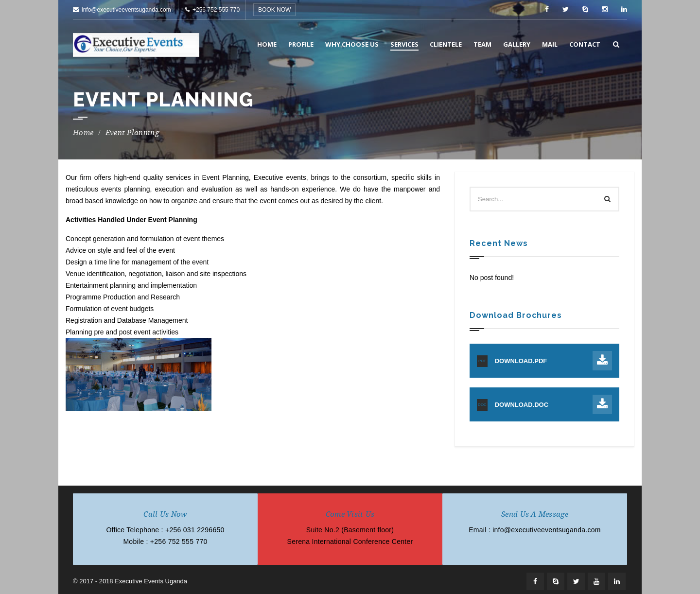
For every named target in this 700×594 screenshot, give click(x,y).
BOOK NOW (274, 10)
